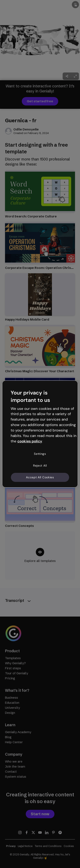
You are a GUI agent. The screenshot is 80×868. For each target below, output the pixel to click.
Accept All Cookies (40, 477)
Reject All (40, 466)
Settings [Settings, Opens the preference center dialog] (40, 454)
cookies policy (30, 441)
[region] (40, 434)
